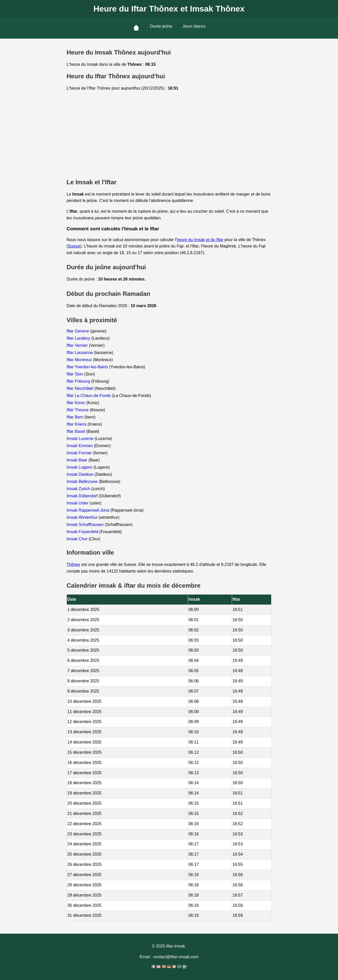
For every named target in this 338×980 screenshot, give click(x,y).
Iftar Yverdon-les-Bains (88, 367)
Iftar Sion (75, 374)
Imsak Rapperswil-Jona (88, 510)
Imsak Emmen (80, 446)
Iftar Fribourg (79, 381)
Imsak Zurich (79, 489)
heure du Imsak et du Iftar (200, 240)
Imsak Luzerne (81, 439)
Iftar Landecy (79, 338)
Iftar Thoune (78, 410)
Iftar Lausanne (80, 353)
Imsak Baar (77, 460)
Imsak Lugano (80, 467)
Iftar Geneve (78, 331)
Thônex (73, 564)
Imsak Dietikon (81, 474)
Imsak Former (80, 453)
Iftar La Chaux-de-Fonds (89, 396)
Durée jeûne (161, 26)
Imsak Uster (78, 503)
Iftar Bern (76, 417)
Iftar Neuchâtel (81, 388)
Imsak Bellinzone (83, 482)
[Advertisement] (169, 135)
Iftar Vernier (78, 345)
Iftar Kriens (77, 424)
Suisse (74, 246)
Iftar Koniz (76, 403)
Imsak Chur (78, 539)
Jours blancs (194, 26)
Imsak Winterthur (83, 517)
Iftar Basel (76, 431)
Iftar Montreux (80, 360)
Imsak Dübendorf (83, 496)
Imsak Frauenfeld (83, 532)
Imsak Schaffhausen (86, 525)
